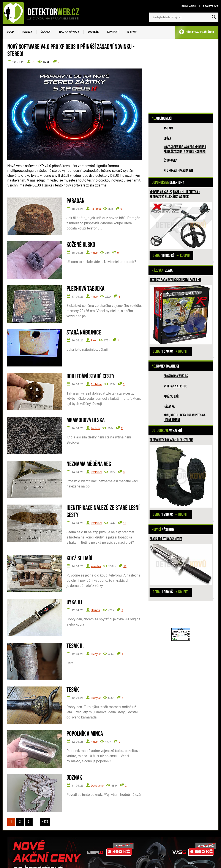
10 (125, 523)
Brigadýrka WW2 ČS (176, 376)
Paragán (76, 201)
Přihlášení (189, 6)
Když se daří (171, 396)
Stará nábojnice (84, 333)
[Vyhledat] (214, 17)
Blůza (167, 138)
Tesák (73, 690)
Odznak (74, 778)
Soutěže (93, 32)
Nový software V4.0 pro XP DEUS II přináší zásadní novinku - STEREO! (185, 149)
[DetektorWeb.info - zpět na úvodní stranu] (44, 13)
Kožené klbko (81, 245)
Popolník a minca (85, 734)
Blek (94, 340)
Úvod (10, 32)
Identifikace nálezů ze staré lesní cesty (103, 512)
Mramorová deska (86, 420)
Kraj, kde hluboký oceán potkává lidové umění (185, 418)
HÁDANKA (169, 407)
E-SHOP (132, 32)
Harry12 (96, 610)
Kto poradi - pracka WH (178, 171)
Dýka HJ (74, 602)
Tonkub (95, 428)
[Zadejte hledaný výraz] (184, 17)
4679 (45, 822)
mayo (94, 253)
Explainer (96, 384)
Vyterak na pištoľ (175, 386)
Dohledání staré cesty (91, 377)
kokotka (96, 209)
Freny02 (96, 654)
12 (125, 566)
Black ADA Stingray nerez (166, 539)
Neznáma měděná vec (89, 464)
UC (33, 62)
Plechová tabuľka (85, 289)
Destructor (97, 786)
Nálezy (27, 32)
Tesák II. (75, 646)
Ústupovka (170, 160)
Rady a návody (69, 32)
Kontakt (113, 32)
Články (46, 32)
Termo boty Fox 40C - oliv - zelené (171, 440)
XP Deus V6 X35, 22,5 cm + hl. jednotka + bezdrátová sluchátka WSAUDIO (175, 194)
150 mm (168, 128)
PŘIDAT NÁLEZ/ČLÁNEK (197, 33)
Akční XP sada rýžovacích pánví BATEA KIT (175, 280)
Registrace (211, 6)
